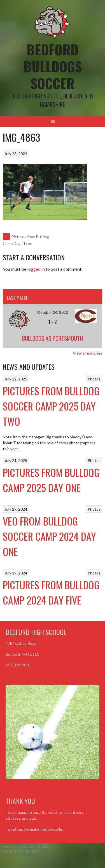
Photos (94, 379)
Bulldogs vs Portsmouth (53, 338)
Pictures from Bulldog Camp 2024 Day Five (51, 592)
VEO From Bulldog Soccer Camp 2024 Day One (49, 536)
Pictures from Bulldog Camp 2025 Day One (51, 480)
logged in (36, 269)
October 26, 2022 (53, 312)
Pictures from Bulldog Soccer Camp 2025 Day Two (51, 406)
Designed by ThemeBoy (21, 851)
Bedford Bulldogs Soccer (53, 66)
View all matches (88, 353)
